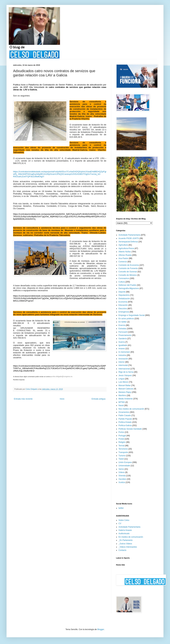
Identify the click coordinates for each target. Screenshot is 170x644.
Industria (122, 355)
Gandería (123, 339)
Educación (123, 305)
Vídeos (122, 472)
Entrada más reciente (23, 399)
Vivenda (122, 476)
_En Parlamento (126, 540)
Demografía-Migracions (129, 288)
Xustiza (122, 482)
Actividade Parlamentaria (129, 235)
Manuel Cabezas (126, 389)
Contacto (122, 550)
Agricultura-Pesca (126, 248)
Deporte (122, 292)
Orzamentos (124, 412)
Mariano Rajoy (125, 392)
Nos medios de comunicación (131, 409)
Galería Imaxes (125, 530)
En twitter (123, 322)
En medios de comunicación (131, 537)
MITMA (122, 402)
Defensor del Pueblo (127, 285)
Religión (122, 442)
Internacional (124, 369)
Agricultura (123, 245)
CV (120, 523)
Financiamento (125, 335)
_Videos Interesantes (128, 547)
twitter (121, 508)
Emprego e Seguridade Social (132, 315)
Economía (123, 302)
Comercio (123, 262)
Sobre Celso (124, 520)
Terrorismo (123, 449)
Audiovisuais (124, 533)
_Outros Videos (125, 544)
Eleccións (123, 309)
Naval (121, 405)
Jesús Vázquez (125, 375)
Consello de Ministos (128, 275)
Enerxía (122, 325)
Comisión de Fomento (128, 268)
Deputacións (124, 295)
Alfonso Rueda (125, 255)
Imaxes (122, 349)
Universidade (124, 466)
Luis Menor (123, 382)
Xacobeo (122, 479)
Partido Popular (125, 419)
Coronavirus (124, 278)
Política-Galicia (125, 425)
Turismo (122, 456)
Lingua (121, 379)
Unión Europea (125, 462)
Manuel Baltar (125, 385)
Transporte (123, 452)
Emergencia (124, 312)
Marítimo (122, 395)
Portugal (122, 436)
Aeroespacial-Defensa (128, 242)
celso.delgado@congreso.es (62, 377)
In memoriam (124, 352)
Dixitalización (124, 299)
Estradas (122, 329)
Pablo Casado (125, 415)
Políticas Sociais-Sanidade (130, 429)
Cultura (122, 282)
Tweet (121, 459)
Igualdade (123, 345)
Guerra (122, 342)
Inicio (62, 399)
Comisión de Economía (129, 265)
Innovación (123, 359)
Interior (122, 362)
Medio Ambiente (126, 399)
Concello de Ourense (128, 272)
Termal (121, 446)
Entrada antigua (98, 399)
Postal (121, 439)
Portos (121, 432)
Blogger (101, 629)
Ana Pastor (123, 258)
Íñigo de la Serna (126, 372)
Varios (121, 469)
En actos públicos (126, 319)
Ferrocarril (123, 332)
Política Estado (125, 422)
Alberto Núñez (125, 252)
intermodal (123, 365)
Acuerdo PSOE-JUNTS (129, 238)
